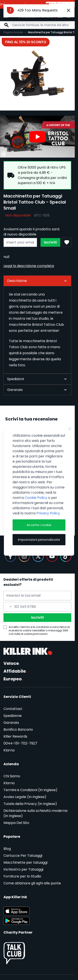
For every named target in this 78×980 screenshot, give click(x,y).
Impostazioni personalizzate (39, 540)
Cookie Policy (36, 498)
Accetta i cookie (39, 525)
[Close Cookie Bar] (70, 429)
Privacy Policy (48, 513)
